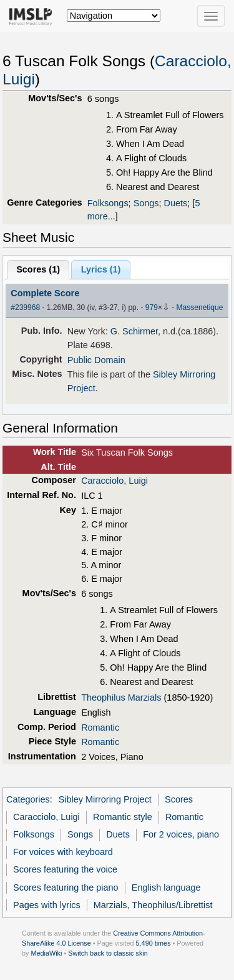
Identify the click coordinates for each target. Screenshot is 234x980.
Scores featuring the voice (65, 869)
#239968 (25, 307)
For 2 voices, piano (181, 834)
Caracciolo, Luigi (115, 481)
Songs (146, 203)
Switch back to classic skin (108, 953)
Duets (176, 203)
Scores (179, 799)
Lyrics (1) (101, 269)
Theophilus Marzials (121, 697)
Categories (28, 799)
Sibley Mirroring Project (105, 799)
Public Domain (96, 360)
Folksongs (108, 203)
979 (152, 307)
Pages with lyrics (47, 905)
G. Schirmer (134, 331)
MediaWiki (46, 953)
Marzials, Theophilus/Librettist (153, 905)
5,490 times (154, 943)
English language (166, 887)
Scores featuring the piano (66, 887)
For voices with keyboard (63, 852)
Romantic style (123, 817)
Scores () (38, 269)
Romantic (100, 727)
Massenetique (200, 307)
